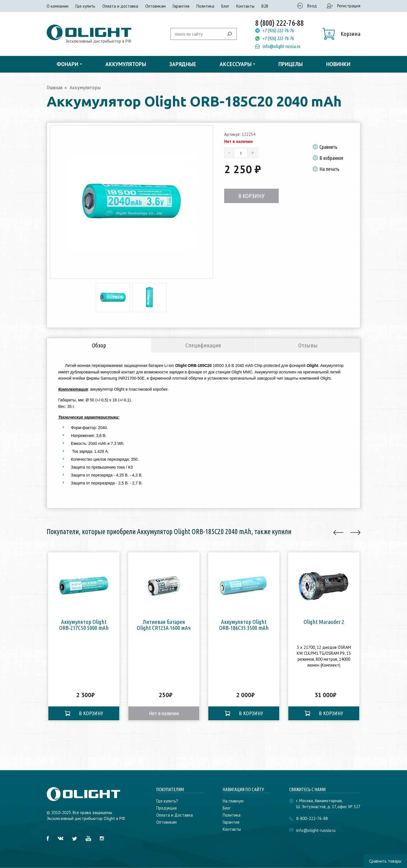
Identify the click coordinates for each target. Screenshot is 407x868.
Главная (55, 88)
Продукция (166, 808)
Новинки (338, 64)
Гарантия (181, 6)
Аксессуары (236, 64)
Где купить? (167, 801)
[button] (341, 34)
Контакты (245, 6)
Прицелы (291, 64)
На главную (233, 801)
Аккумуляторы (126, 64)
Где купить (85, 6)
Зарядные (183, 64)
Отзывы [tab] (308, 345)
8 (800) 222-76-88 (280, 23)
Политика (205, 6)
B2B (265, 6)
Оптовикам (155, 6)
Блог (225, 6)
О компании (58, 6)
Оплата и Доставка (175, 815)
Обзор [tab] (99, 345)
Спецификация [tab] (203, 345)
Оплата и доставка (120, 6)
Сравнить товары (385, 861)
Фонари (67, 64)
